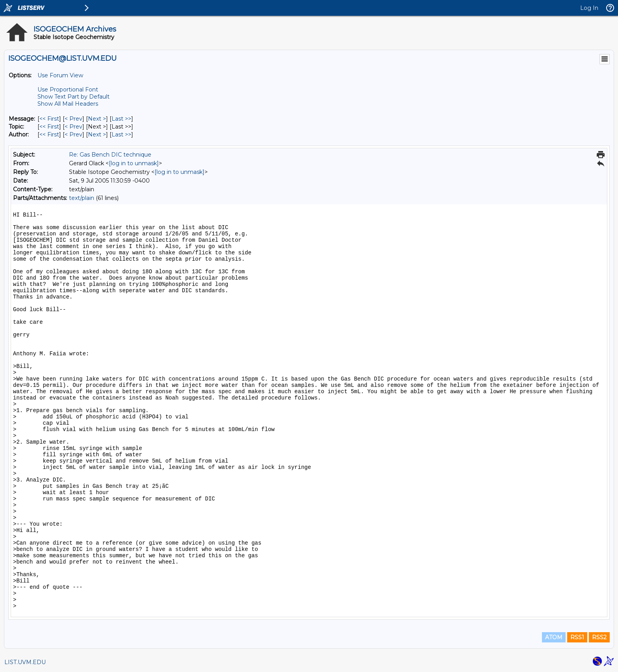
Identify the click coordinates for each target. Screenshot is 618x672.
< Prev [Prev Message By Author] (74, 134)
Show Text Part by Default (74, 97)
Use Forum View (60, 75)
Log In (589, 8)
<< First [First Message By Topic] (49, 127)
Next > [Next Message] (97, 119)
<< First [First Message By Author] (49, 134)
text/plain (82, 198)
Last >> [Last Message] (121, 119)
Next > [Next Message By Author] (97, 134)
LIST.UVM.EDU (25, 662)
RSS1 (577, 637)
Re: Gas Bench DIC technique (110, 155)
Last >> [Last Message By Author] (121, 134)
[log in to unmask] (134, 163)
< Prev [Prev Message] (74, 119)
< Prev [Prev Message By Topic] (74, 127)
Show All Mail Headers (68, 104)
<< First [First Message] (49, 119)
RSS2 (599, 637)
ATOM (554, 637)
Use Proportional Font (68, 90)
